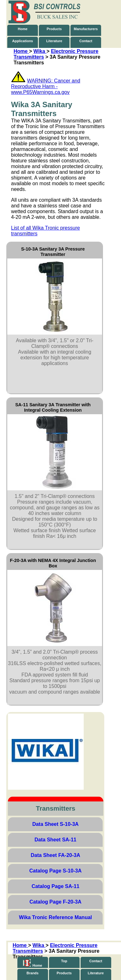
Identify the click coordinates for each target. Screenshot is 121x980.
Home (23, 29)
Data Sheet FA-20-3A (55, 855)
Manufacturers (86, 29)
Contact (86, 41)
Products (54, 29)
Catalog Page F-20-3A (55, 902)
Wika (40, 51)
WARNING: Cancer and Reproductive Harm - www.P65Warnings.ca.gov (46, 86)
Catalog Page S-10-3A (55, 871)
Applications (22, 41)
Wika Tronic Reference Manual (55, 917)
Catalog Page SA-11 (55, 886)
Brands (33, 973)
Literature (54, 41)
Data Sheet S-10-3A (55, 824)
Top (64, 961)
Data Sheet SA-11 (55, 840)
